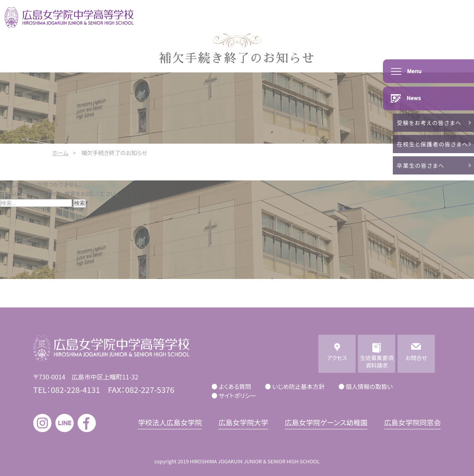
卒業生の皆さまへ (421, 165)
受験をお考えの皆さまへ (429, 123)
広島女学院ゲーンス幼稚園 (326, 422)
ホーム (60, 153)
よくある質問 (235, 386)
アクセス (337, 362)
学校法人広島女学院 (170, 422)
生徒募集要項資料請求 (377, 362)
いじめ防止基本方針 (299, 386)
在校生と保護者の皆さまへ (432, 144)
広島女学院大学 (243, 422)
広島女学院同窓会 (412, 422)
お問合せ (416, 362)
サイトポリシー (238, 395)
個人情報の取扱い (369, 386)
